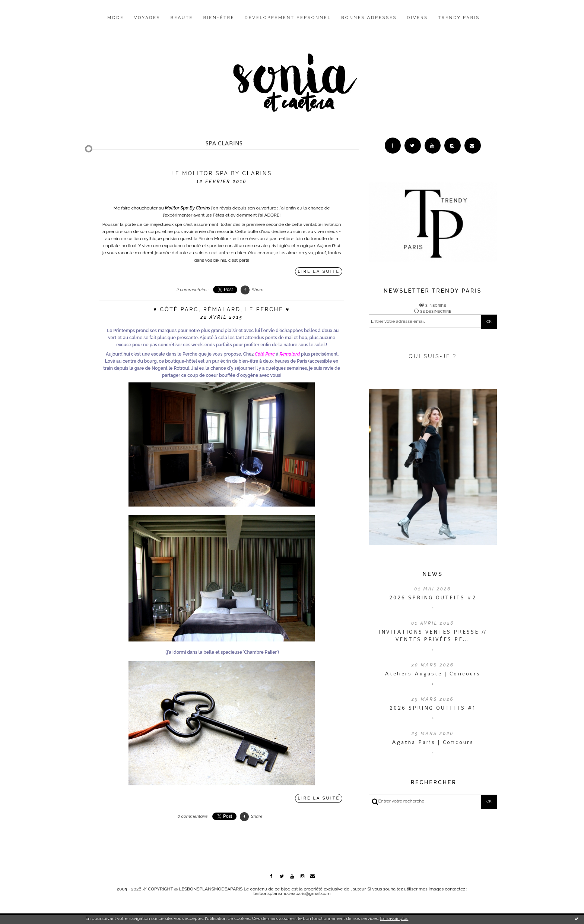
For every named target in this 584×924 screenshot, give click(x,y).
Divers (418, 18)
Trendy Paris (459, 18)
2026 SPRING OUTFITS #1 (433, 709)
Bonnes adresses (369, 18)
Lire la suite (319, 272)
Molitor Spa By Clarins (188, 208)
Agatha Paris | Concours (433, 743)
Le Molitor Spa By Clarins (222, 173)
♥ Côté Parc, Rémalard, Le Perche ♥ (222, 309)
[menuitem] (116, 23)
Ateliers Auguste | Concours (433, 674)
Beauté (182, 18)
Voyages (147, 18)
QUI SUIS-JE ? (433, 357)
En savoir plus (394, 918)
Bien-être (219, 18)
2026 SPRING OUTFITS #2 (433, 598)
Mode (116, 18)
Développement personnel (288, 18)
